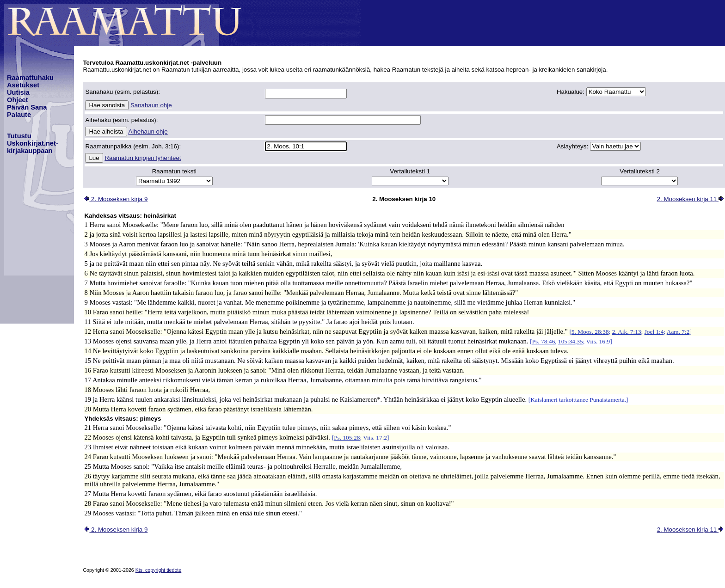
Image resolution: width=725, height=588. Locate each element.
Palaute (19, 115)
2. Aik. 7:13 (627, 332)
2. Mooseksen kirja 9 (116, 199)
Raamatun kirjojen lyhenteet (143, 158)
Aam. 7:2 (678, 332)
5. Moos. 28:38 (590, 332)
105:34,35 (571, 341)
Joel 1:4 (654, 332)
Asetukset (23, 85)
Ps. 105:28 (347, 438)
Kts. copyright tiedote (159, 570)
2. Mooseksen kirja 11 (690, 199)
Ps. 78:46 (544, 341)
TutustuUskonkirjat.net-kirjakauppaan (33, 143)
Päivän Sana (27, 107)
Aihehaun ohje (148, 132)
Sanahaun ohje (151, 105)
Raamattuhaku (30, 78)
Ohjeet (18, 100)
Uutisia (18, 92)
